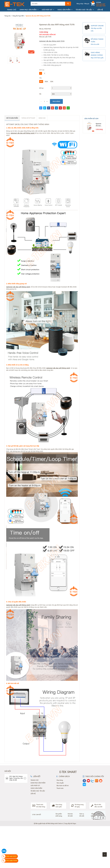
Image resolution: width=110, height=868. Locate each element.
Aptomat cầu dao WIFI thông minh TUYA (99, 125)
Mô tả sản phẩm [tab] (12, 118)
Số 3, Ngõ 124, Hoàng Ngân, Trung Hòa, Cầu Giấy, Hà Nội (16, 778)
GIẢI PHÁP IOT (47, 10)
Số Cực (41, 88)
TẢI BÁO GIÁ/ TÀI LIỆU (84, 10)
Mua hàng (56, 101)
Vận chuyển (60, 783)
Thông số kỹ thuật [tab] (28, 118)
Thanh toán (60, 788)
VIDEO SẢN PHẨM (64, 10)
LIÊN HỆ (100, 10)
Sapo (74, 823)
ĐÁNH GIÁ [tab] (42, 118)
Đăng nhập (80, 4)
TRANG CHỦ (12, 10)
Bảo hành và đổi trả (63, 786)
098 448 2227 (101, 4)
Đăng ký (87, 4)
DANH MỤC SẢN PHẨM (28, 10)
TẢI (40, 94)
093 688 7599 (101, 6)
